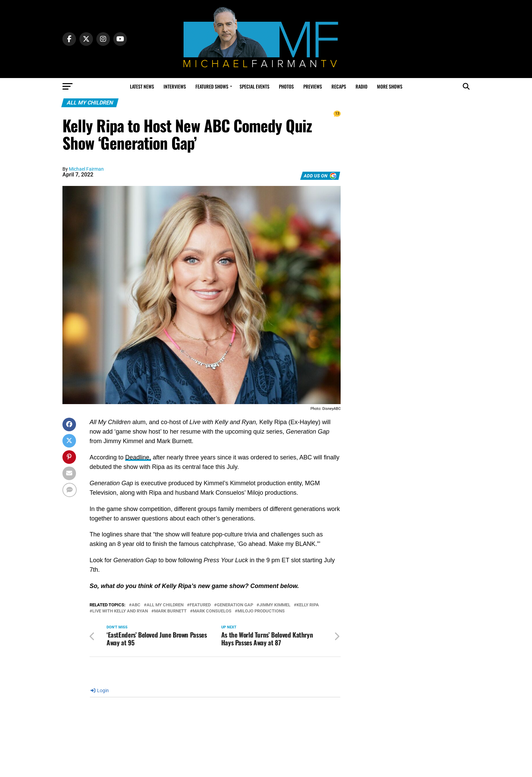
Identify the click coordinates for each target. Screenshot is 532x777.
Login (100, 690)
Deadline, (138, 457)
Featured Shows (212, 86)
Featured (200, 605)
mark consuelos (212, 611)
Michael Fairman (86, 169)
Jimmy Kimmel (275, 605)
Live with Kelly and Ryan (120, 611)
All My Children (165, 605)
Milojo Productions (261, 611)
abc (136, 605)
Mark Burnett (170, 611)
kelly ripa (308, 605)
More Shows (390, 86)
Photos (286, 86)
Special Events (254, 86)
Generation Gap (235, 605)
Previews (313, 86)
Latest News (142, 86)
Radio (362, 86)
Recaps (339, 86)
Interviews (175, 86)
